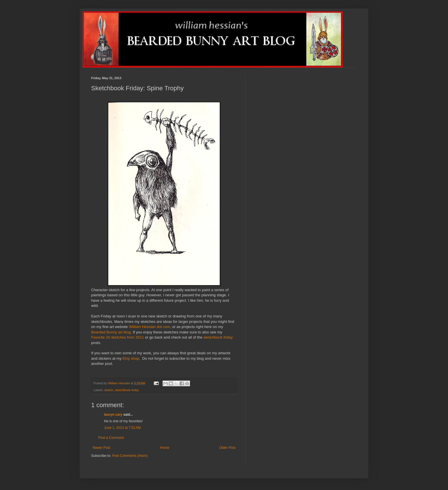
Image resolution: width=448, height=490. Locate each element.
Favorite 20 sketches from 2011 (118, 337)
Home (165, 448)
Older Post (227, 448)
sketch (109, 390)
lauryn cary (113, 415)
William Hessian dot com (149, 327)
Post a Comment (111, 438)
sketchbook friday (218, 337)
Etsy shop (131, 358)
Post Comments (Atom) (130, 456)
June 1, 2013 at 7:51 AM (122, 428)
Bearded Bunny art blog (111, 332)
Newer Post (101, 448)
